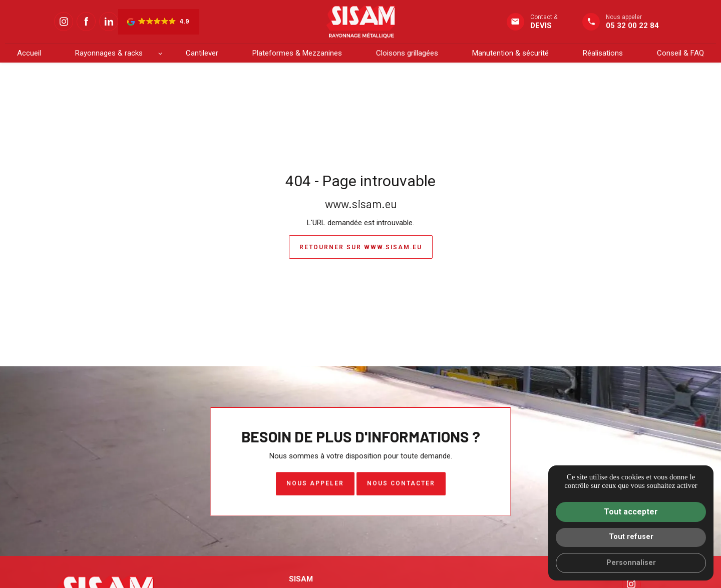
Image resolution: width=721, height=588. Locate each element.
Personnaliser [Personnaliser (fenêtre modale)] (631, 563)
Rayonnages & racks (109, 53)
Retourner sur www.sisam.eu (361, 247)
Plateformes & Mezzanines (297, 53)
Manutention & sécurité (510, 53)
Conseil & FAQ (680, 53)
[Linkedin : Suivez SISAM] (109, 22)
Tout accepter (631, 512)
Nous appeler (315, 485)
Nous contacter (401, 485)
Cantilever (202, 53)
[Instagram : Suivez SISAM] (64, 22)
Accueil (29, 53)
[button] (159, 22)
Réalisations (603, 53)
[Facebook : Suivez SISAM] (86, 22)
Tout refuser (631, 537)
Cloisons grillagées (407, 53)
